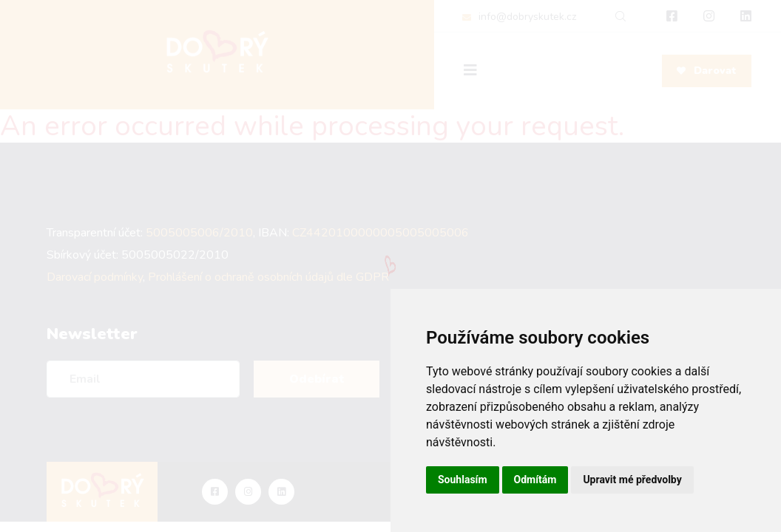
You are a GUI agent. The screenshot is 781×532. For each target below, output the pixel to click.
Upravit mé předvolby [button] (632, 480)
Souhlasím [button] (463, 480)
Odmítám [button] (535, 480)
